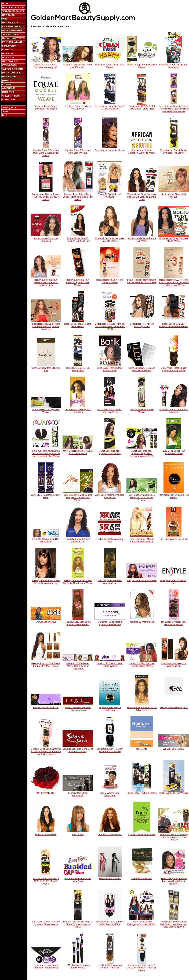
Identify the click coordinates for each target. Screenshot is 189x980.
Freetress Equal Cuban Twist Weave (110, 66)
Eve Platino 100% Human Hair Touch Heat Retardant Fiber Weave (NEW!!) (174, 924)
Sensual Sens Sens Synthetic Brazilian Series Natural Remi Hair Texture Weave (46, 751)
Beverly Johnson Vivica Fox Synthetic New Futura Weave (78, 582)
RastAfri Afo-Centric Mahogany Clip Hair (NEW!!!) (142, 923)
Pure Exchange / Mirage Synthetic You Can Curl (142, 540)
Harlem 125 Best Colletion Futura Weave (110, 665)
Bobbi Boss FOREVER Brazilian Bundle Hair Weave (174, 325)
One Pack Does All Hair (110, 834)
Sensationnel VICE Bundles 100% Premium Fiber (110, 923)
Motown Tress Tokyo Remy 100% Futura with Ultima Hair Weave (78, 197)
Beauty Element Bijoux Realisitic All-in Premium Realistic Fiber (46, 282)
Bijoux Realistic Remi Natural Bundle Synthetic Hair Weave (142, 281)
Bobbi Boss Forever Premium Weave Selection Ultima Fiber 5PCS (110, 326)
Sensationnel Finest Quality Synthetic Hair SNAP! (174, 151)
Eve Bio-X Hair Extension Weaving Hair (174, 665)
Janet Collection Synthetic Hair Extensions (78, 709)
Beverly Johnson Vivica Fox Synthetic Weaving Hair (46, 582)
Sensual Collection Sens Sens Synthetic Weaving (78, 750)
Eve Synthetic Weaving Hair (174, 707)
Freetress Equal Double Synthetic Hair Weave (46, 107)
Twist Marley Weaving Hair (142, 622)
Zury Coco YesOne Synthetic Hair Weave (110, 496)
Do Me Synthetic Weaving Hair (110, 540)
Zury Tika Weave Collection (174, 539)
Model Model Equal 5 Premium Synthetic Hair (78, 240)
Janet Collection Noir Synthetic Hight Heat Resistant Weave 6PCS (142, 453)
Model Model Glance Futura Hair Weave (142, 240)
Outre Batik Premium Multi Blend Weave (110, 369)
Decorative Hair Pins (142, 878)
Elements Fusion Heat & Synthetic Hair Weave (110, 623)
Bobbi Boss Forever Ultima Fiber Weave (78, 325)
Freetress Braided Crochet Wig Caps (78, 880)
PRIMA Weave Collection (46, 707)
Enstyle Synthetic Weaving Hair (174, 582)
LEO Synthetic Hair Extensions (78, 794)
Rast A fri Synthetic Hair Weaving (110, 196)
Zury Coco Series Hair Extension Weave (174, 452)
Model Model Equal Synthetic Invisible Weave (110, 240)
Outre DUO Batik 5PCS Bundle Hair (78, 369)
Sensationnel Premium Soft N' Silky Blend (142, 709)
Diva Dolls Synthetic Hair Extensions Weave (174, 623)
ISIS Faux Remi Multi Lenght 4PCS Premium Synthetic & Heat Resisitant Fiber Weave (46, 453)
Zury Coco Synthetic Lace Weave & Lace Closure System (142, 498)
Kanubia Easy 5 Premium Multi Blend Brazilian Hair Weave (46, 153)
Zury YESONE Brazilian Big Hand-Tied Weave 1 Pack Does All (174, 837)
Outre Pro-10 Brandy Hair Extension (78, 411)
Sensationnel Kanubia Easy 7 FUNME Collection (110, 107)
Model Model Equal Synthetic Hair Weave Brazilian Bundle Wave (142, 197)
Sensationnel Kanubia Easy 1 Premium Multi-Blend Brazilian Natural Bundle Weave (174, 109)
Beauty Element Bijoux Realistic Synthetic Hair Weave (78, 282)
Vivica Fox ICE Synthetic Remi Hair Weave (110, 411)
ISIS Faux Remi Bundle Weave (142, 411)
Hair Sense (142, 749)
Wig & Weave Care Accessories (110, 794)
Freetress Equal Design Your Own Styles (174, 66)
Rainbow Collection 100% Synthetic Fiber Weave (78, 623)
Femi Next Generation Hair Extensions (46, 540)
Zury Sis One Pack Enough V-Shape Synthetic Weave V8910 (78, 924)
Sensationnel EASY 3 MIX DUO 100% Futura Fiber (142, 107)
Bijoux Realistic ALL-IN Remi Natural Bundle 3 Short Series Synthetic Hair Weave (174, 282)
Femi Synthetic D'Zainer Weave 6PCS (78, 540)
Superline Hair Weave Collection (110, 709)
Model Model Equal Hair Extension (46, 240)
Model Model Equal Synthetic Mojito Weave (174, 240)
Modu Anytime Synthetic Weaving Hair (110, 582)
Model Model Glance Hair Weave (174, 196)
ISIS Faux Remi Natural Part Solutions (174, 411)
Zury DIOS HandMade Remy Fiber (46, 496)
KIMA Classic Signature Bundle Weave (78, 966)
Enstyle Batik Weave (46, 622)
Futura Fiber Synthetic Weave (142, 793)
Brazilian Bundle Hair (46, 834)
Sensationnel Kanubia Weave (110, 150)
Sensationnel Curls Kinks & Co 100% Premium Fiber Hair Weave (142, 968)
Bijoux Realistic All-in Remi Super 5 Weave (110, 281)
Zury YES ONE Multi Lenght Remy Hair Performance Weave (78, 498)
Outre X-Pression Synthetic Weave (46, 411)
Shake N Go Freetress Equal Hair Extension (78, 66)
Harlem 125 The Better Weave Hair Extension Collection (78, 666)
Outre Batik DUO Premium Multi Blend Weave (142, 369)
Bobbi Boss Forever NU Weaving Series (142, 325)
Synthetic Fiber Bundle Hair (142, 834)
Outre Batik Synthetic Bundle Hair (46, 369)
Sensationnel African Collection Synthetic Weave (142, 151)
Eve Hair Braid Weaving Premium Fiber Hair (110, 966)
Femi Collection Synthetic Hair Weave (174, 496)
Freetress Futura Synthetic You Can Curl (78, 107)
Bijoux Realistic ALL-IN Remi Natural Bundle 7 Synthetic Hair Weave (46, 326)
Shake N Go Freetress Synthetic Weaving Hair (46, 66)
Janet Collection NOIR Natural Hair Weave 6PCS (78, 452)
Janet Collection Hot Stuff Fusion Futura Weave (110, 750)
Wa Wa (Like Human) (174, 749)
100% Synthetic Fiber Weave (174, 793)
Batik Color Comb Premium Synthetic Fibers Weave (46, 923)
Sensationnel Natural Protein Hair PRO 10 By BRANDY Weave (46, 197)
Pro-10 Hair (78, 834)
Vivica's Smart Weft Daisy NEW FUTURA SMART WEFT (46, 881)
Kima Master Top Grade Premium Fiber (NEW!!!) (46, 966)
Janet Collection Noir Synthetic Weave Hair (110, 452)
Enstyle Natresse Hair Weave (142, 580)
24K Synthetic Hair (46, 793)
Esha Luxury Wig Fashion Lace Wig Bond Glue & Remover (174, 881)
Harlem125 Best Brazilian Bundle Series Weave (142, 665)
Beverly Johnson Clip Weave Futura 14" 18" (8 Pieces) (46, 665)
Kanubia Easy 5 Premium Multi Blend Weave (78, 151)
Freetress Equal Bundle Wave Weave (142, 66)
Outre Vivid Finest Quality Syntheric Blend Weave (174, 369)
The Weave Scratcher (110, 878)
